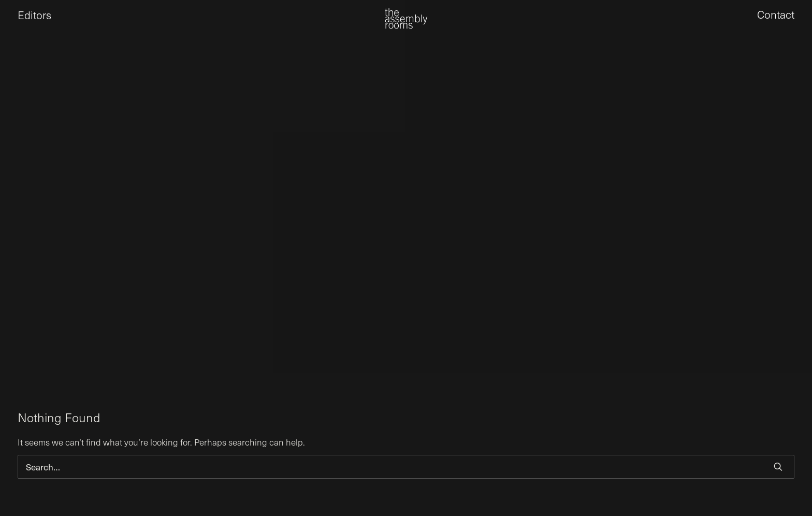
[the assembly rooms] (406, 26)
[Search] (406, 467)
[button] (778, 467)
